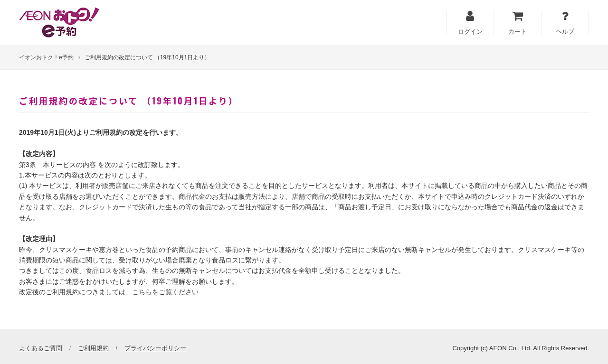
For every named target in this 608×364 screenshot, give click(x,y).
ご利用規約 (93, 348)
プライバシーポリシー (155, 348)
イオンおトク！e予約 (46, 57)
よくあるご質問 (41, 348)
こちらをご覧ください (165, 292)
